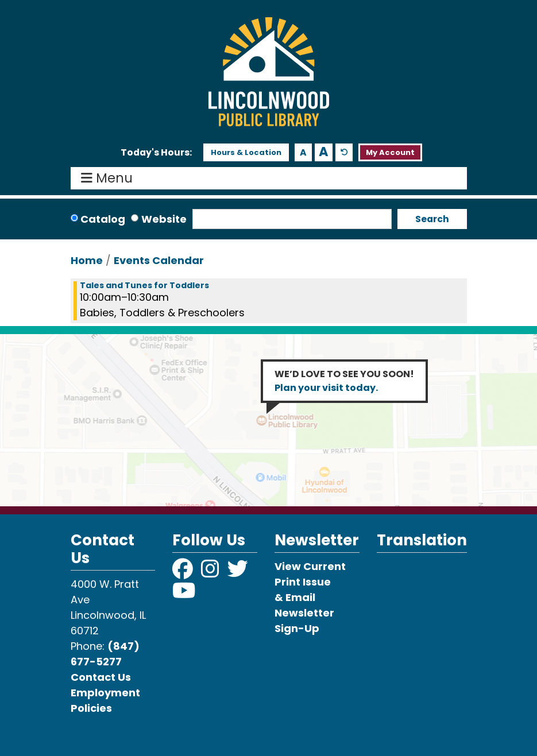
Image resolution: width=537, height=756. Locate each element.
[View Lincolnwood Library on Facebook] (184, 573)
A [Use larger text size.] (324, 152)
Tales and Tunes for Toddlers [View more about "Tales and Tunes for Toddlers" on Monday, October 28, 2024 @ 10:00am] (144, 285)
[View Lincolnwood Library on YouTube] (184, 594)
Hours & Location (246, 152)
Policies (91, 708)
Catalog (103, 219)
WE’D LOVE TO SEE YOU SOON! (344, 381)
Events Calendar (159, 260)
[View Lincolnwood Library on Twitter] (239, 573)
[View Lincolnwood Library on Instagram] (211, 573)
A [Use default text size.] (344, 152)
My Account (390, 152)
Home (87, 260)
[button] (156, 153)
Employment (105, 693)
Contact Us (101, 677)
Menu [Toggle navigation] (109, 179)
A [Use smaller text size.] (303, 152)
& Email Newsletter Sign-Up (304, 613)
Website (164, 219)
